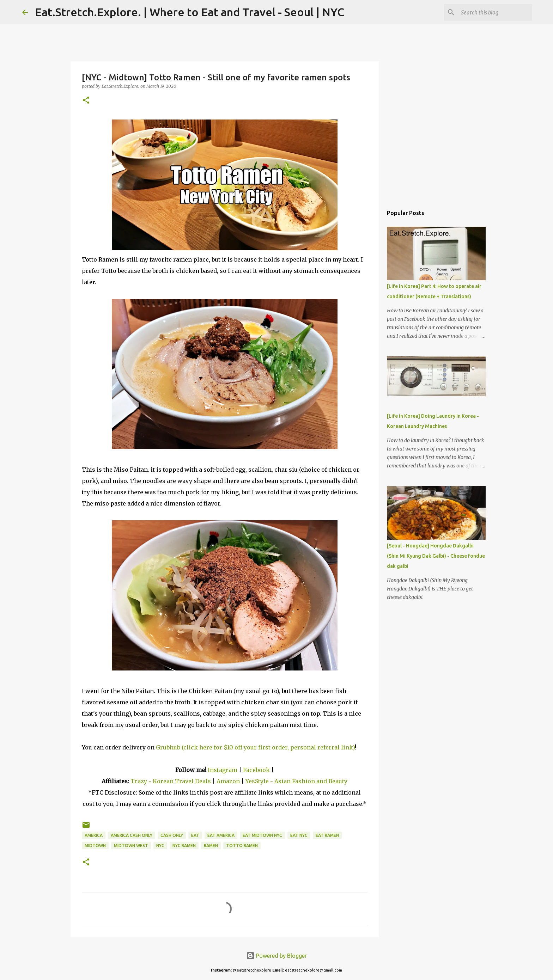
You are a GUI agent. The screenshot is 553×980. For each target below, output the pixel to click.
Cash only (172, 835)
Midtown (95, 846)
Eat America (221, 835)
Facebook (256, 770)
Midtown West (131, 846)
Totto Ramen (242, 846)
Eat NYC (299, 835)
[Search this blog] (495, 12)
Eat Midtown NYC (262, 835)
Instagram (223, 770)
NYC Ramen (184, 846)
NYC (160, 846)
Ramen (211, 846)
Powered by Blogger (276, 956)
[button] (86, 101)
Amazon (229, 781)
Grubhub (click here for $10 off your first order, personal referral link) (255, 747)
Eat (195, 835)
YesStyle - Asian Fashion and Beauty (296, 781)
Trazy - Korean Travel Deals (171, 781)
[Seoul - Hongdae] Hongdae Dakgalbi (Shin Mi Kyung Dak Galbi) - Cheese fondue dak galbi (436, 556)
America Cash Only (132, 835)
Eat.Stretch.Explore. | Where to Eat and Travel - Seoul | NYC (190, 12)
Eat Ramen (327, 835)
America (94, 835)
